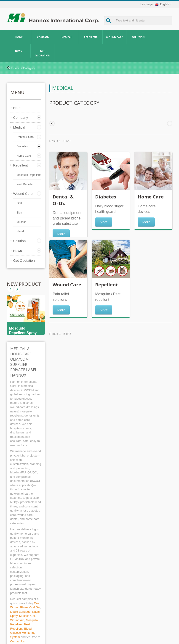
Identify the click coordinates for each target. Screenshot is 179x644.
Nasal (20, 231)
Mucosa (22, 222)
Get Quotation (42, 53)
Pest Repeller (25, 184)
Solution (138, 37)
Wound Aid (17, 620)
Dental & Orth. (26, 137)
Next (10, 289)
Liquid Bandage (20, 612)
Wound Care (114, 37)
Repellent (91, 37)
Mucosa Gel (27, 616)
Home (19, 37)
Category (29, 68)
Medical (67, 37)
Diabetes (22, 146)
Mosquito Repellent (29, 175)
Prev (17, 289)
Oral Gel (35, 607)
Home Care (24, 156)
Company (43, 37)
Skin (19, 213)
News (19, 51)
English (162, 4)
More (61, 234)
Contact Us (17, 641)
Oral (19, 203)
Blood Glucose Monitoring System (23, 633)
